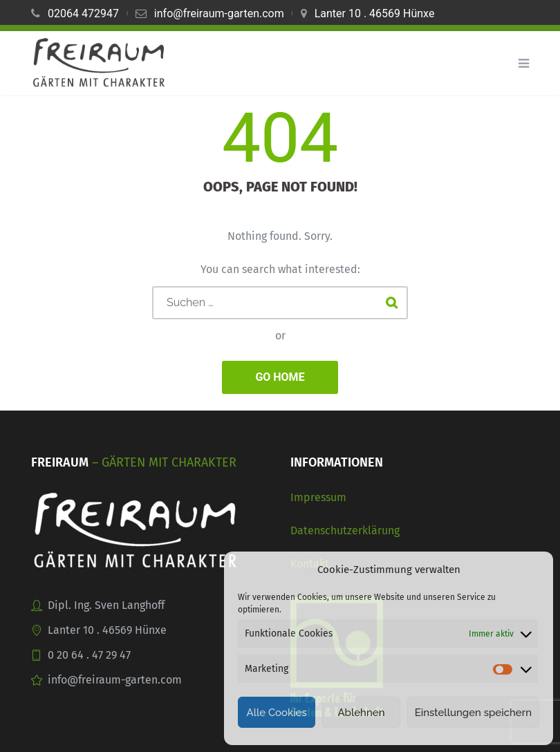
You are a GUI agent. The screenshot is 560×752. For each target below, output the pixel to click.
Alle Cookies (276, 713)
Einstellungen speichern (473, 713)
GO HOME (280, 377)
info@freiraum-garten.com (219, 13)
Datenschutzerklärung (345, 530)
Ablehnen (361, 713)
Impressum (318, 497)
